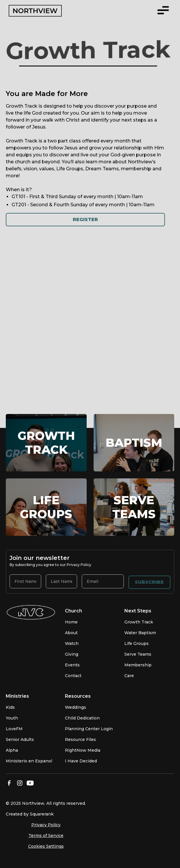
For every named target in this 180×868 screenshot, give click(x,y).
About (71, 633)
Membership (138, 665)
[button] (163, 11)
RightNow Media (83, 750)
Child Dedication (82, 718)
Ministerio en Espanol (29, 761)
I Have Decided (81, 761)
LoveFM (14, 729)
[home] (47, 11)
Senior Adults (20, 739)
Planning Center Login (89, 729)
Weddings (76, 707)
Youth (12, 718)
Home (71, 622)
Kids (10, 707)
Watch (72, 643)
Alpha (12, 750)
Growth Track (139, 622)
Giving (72, 654)
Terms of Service (46, 836)
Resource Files (80, 739)
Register (85, 219)
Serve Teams (138, 654)
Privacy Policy (46, 825)
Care (129, 676)
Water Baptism (140, 633)
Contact (73, 676)
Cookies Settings (46, 846)
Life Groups (137, 643)
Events (72, 665)
